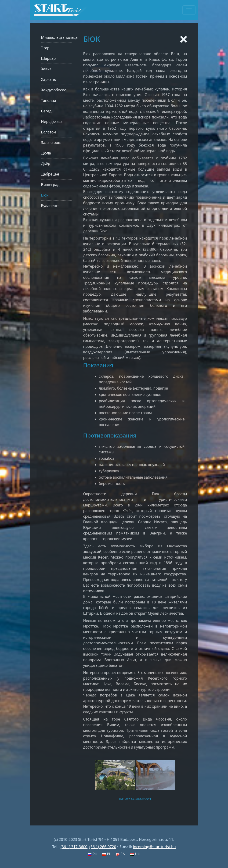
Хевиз (46, 69)
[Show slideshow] (135, 799)
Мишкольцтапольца (59, 37)
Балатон (49, 132)
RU (93, 854)
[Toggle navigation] (189, 10)
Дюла (46, 153)
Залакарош (51, 143)
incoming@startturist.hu (154, 847)
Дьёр (46, 164)
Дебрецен (50, 174)
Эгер (45, 48)
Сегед (46, 111)
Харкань (49, 79)
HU (135, 854)
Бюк (45, 195)
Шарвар (49, 58)
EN (121, 854)
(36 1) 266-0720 (103, 847)
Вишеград (50, 185)
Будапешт (50, 206)
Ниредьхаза (52, 122)
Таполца (49, 100)
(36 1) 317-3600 (74, 847)
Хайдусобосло (54, 90)
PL (107, 854)
